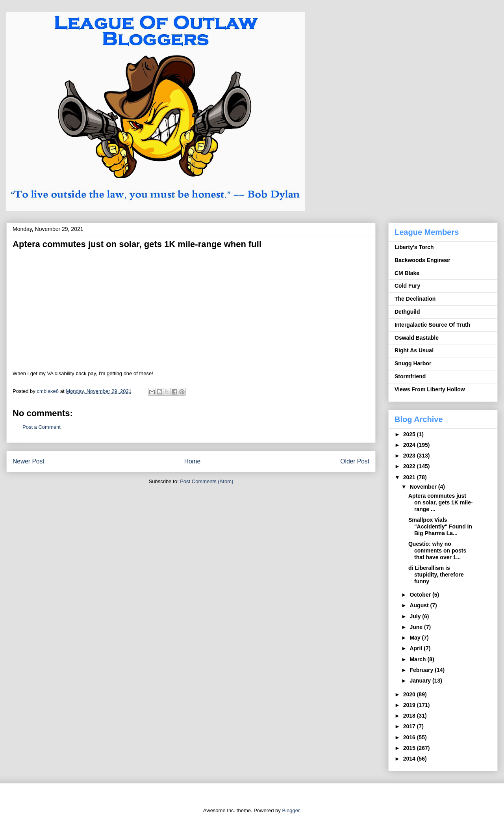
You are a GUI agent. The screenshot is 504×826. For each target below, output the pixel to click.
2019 (410, 705)
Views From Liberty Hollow (430, 389)
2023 (410, 456)
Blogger (291, 810)
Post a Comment (42, 427)
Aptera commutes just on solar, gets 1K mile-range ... (441, 502)
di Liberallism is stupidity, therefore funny (436, 575)
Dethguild (407, 312)
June (417, 627)
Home (193, 461)
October (421, 595)
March (418, 659)
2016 (410, 737)
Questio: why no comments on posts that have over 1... (437, 551)
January (421, 681)
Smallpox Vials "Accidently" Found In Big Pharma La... (440, 526)
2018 (410, 716)
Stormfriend (410, 376)
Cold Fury (407, 286)
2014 (410, 759)
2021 (410, 477)
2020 (410, 694)
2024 (410, 445)
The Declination (415, 299)
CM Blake (407, 273)
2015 (410, 748)
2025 (410, 434)
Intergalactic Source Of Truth (432, 325)
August (420, 605)
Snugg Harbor (413, 363)
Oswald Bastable (417, 338)
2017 (410, 726)
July (416, 616)
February (422, 670)
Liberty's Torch (414, 247)
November (424, 487)
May (416, 638)
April (417, 648)
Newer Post (29, 461)
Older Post (355, 461)
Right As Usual (414, 350)
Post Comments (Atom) (207, 481)
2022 (410, 466)
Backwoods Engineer (422, 260)
